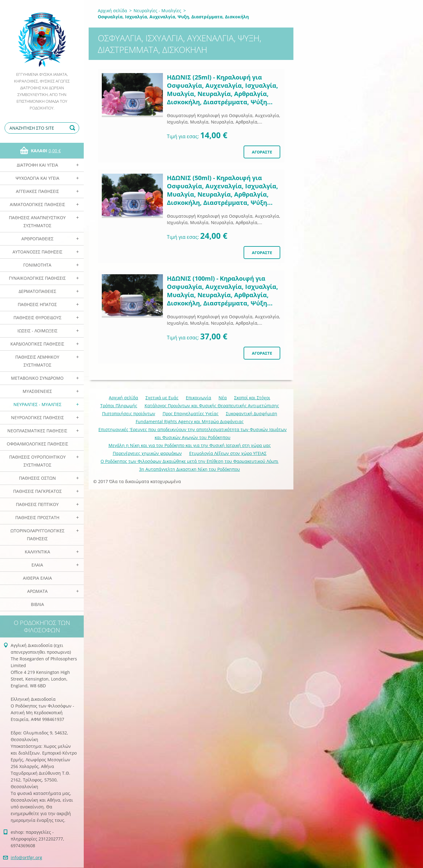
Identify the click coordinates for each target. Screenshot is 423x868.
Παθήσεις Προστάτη (37, 517)
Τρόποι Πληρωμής (119, 406)
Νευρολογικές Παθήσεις (37, 417)
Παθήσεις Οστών (37, 478)
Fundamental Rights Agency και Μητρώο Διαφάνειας (190, 421)
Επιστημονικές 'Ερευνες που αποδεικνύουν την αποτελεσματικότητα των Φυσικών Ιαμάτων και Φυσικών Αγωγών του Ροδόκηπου (193, 433)
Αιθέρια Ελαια (37, 578)
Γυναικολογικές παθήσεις (37, 278)
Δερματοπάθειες (37, 291)
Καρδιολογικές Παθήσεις (37, 344)
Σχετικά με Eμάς (162, 398)
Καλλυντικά (37, 552)
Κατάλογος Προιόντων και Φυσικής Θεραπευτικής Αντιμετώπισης (212, 406)
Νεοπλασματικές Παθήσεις (37, 431)
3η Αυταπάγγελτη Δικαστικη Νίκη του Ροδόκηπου (189, 469)
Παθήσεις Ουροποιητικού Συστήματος (37, 461)
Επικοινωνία (199, 398)
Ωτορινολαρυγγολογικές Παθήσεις (37, 535)
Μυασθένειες (37, 391)
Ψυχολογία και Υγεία (37, 178)
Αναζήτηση (73, 128)
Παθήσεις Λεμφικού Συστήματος (37, 361)
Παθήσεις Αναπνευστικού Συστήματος (37, 222)
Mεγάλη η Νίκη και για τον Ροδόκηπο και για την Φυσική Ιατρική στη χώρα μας (190, 445)
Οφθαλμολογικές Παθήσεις (37, 444)
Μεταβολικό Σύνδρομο (37, 378)
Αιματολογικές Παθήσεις (37, 204)
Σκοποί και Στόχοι (252, 398)
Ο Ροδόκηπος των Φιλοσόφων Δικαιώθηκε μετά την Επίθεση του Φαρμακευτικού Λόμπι (189, 461)
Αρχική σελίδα (112, 11)
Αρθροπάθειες (37, 239)
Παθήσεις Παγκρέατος (37, 491)
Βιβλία (37, 604)
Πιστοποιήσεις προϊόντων (129, 414)
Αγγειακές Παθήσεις (37, 191)
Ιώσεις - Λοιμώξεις (37, 331)
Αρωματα (37, 591)
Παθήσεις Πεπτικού (37, 504)
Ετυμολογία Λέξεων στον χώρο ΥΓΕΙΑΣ (228, 453)
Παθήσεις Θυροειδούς (37, 318)
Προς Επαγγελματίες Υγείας (191, 414)
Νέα (223, 398)
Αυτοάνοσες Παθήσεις (37, 252)
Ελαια (37, 565)
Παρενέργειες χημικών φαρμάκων (147, 453)
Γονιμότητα (37, 265)
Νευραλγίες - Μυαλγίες (37, 404)
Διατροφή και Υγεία (37, 165)
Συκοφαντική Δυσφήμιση (252, 414)
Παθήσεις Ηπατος (37, 304)
